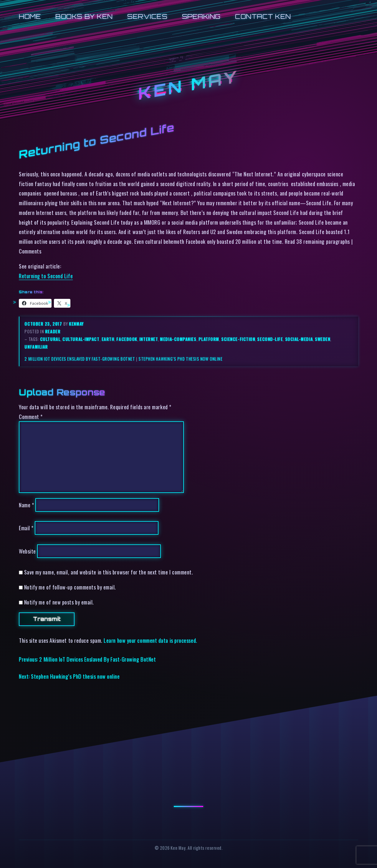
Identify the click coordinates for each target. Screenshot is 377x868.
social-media (299, 339)
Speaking (201, 16)
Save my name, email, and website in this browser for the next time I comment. (109, 572)
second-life (270, 339)
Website (27, 551)
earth (108, 339)
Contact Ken (263, 16)
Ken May (188, 85)
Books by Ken (84, 16)
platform (209, 339)
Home (30, 16)
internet (149, 339)
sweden (323, 339)
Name (26, 505)
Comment (31, 416)
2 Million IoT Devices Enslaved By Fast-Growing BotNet (80, 359)
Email (26, 528)
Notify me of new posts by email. (59, 602)
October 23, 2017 (44, 324)
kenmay (76, 324)
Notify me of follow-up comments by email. (70, 587)
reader (53, 331)
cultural (50, 339)
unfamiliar (36, 347)
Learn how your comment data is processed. (150, 640)
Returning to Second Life (46, 276)
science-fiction (238, 339)
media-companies (178, 339)
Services (147, 16)
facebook (127, 339)
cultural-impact (81, 339)
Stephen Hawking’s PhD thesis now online (180, 359)
